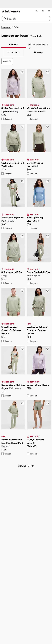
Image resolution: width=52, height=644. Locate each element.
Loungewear (6, 27)
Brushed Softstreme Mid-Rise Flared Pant (12, 443)
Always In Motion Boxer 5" (36, 441)
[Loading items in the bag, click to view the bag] (43, 11)
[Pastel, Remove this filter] (7, 61)
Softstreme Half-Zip (12, 274)
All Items (13, 44)
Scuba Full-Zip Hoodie (38, 385)
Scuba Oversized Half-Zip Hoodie (13, 110)
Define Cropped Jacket (35, 164)
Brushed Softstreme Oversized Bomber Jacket (37, 330)
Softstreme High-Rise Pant (13, 219)
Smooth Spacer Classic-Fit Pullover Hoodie (12, 330)
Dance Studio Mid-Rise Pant (39, 274)
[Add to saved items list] (22, 72)
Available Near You (38, 45)
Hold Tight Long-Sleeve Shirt (36, 219)
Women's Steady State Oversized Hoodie (39, 110)
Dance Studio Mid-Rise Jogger (13, 386)
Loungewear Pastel (15, 35)
